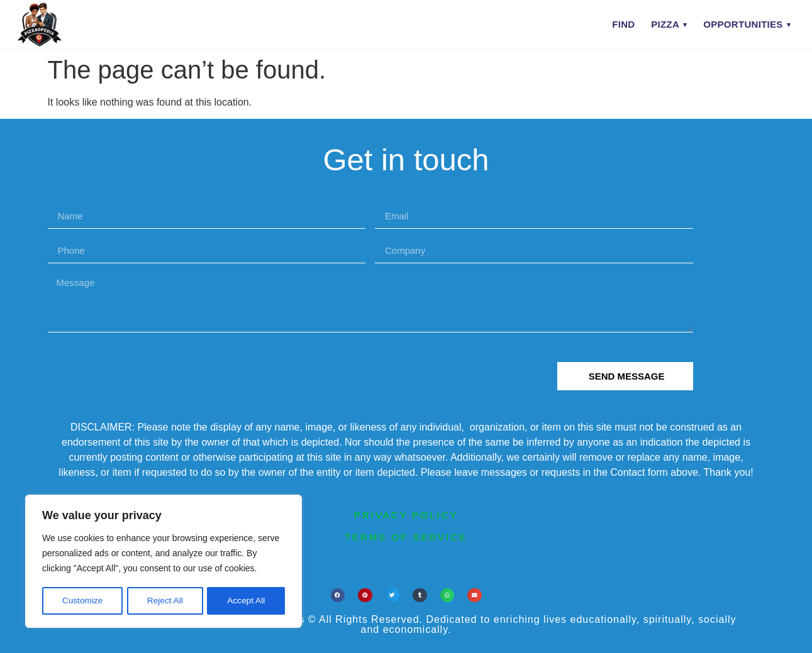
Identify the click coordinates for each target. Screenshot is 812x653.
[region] (164, 562)
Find (623, 24)
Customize (82, 601)
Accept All (246, 601)
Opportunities (743, 24)
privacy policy (406, 515)
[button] (338, 595)
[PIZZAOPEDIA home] (65, 25)
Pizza (665, 24)
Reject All (165, 601)
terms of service (406, 537)
